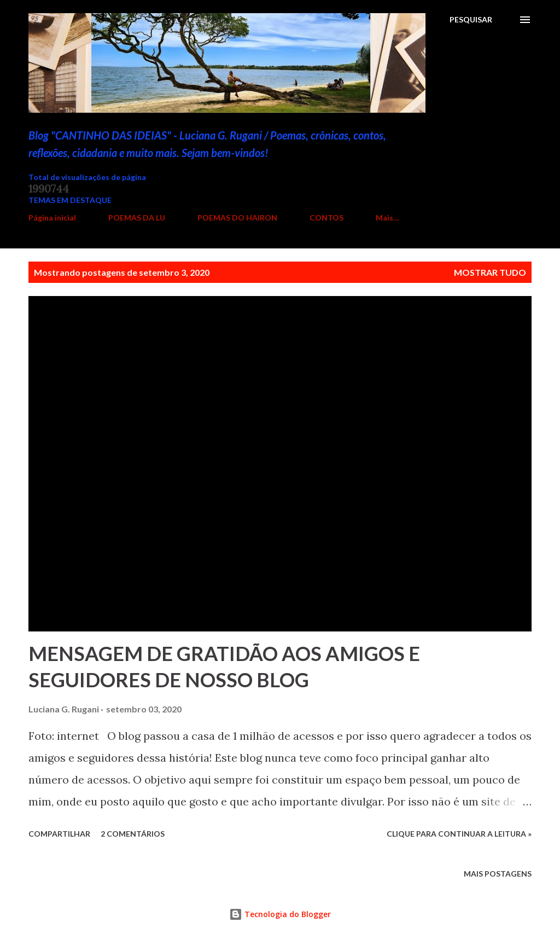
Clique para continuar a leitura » (459, 834)
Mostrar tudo (490, 272)
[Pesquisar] (471, 20)
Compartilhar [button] (59, 834)
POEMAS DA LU (137, 218)
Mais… (387, 218)
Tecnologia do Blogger (280, 914)
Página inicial (52, 218)
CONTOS (326, 218)
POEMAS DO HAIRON (237, 218)
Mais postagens (498, 874)
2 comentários (133, 834)
